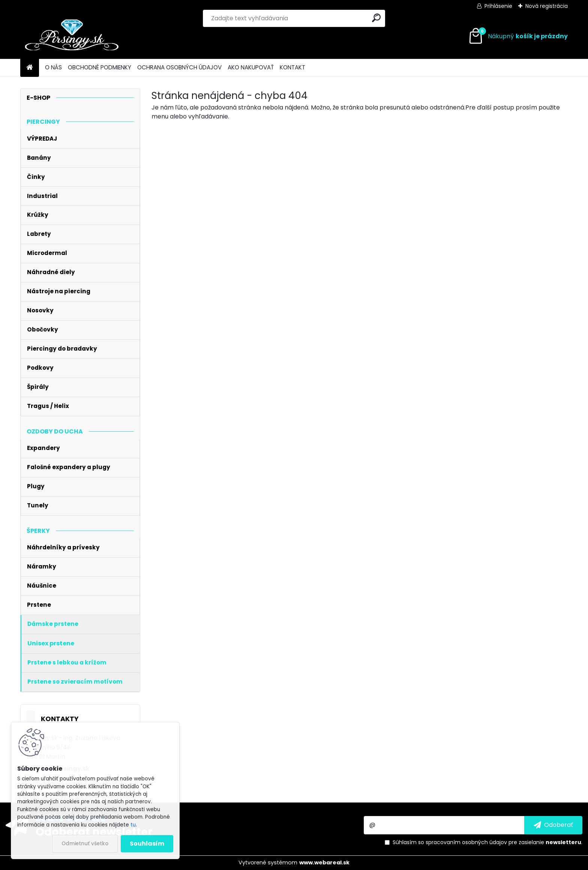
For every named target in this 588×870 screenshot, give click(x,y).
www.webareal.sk (324, 862)
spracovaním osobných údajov (466, 842)
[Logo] (72, 36)
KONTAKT (292, 67)
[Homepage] (30, 68)
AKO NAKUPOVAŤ (251, 67)
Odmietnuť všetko (85, 844)
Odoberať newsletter (94, 831)
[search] (376, 18)
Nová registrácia (547, 6)
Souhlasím (147, 844)
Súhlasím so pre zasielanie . (487, 842)
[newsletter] (553, 825)
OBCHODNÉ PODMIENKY (100, 67)
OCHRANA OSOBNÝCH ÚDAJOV (179, 67)
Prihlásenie (498, 6)
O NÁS (53, 67)
